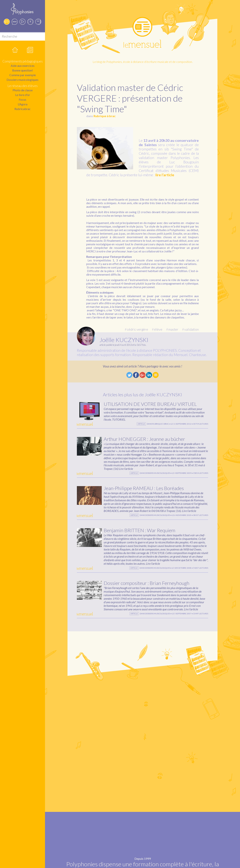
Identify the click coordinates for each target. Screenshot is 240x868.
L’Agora (23, 104)
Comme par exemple (23, 75)
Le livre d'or (23, 95)
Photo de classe (23, 90)
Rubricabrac (22, 109)
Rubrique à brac (105, 116)
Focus (22, 99)
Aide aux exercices (23, 66)
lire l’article (165, 175)
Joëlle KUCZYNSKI (124, 340)
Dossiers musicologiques (22, 80)
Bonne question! (23, 70)
